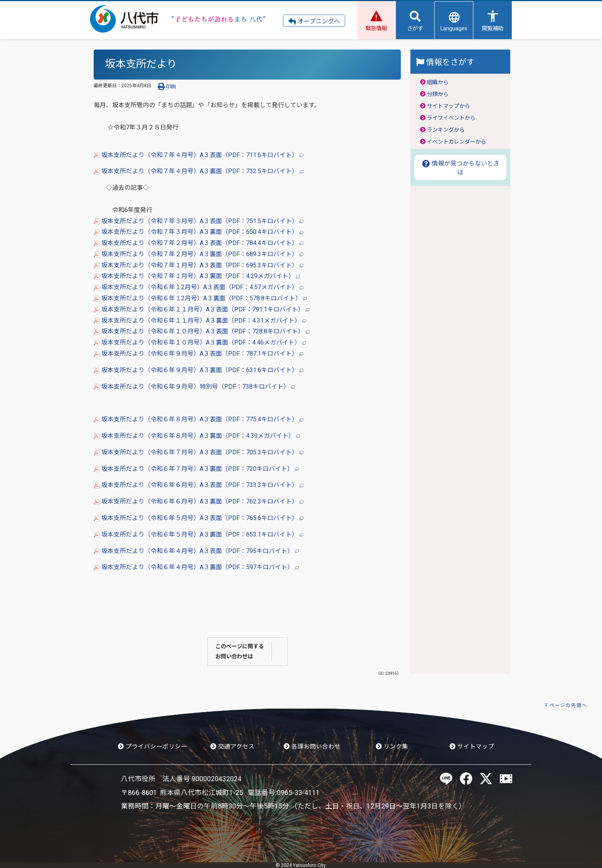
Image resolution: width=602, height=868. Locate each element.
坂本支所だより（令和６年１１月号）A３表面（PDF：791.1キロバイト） (202, 309)
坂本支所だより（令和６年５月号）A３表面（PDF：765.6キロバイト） (198, 518)
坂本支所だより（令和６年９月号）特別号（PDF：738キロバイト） (194, 387)
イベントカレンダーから (456, 142)
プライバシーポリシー (152, 747)
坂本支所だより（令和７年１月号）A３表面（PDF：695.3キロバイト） (198, 265)
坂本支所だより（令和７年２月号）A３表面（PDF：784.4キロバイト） (198, 243)
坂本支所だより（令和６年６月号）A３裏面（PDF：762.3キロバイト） (198, 501)
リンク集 (392, 747)
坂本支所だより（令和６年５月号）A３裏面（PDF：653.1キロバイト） (198, 534)
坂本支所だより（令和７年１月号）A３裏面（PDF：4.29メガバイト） (197, 276)
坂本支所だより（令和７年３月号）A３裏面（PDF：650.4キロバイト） (198, 232)
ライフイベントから (451, 118)
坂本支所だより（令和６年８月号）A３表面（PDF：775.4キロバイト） (198, 419)
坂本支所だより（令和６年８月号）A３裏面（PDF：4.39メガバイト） (197, 436)
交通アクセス (232, 747)
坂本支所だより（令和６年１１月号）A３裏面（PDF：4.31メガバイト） (200, 321)
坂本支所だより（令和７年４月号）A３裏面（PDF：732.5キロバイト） (198, 171)
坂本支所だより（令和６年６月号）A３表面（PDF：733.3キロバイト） (198, 485)
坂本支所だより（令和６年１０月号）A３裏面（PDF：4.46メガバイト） (200, 342)
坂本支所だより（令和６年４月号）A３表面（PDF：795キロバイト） (196, 551)
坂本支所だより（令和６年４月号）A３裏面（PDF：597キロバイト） (196, 567)
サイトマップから (448, 106)
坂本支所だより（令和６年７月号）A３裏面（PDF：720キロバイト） (196, 469)
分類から (438, 94)
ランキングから (446, 130)
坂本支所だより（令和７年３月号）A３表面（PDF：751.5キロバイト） (198, 221)
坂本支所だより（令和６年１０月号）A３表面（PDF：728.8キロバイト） (202, 331)
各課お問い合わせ (312, 747)
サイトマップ (472, 747)
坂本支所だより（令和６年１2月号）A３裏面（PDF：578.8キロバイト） (200, 298)
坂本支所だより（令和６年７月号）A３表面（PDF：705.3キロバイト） (198, 452)
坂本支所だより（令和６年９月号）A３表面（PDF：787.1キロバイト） (198, 354)
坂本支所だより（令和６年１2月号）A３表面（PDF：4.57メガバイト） (198, 287)
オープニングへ (314, 22)
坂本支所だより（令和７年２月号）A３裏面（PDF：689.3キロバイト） (198, 254)
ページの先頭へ (568, 705)
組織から (438, 82)
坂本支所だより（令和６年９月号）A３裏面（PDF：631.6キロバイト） (198, 370)
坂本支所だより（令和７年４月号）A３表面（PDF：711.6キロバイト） (198, 155)
